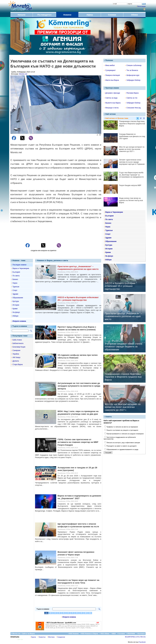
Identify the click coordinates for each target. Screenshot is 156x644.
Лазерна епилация (112, 75)
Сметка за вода (111, 98)
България (16, 272)
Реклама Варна (132, 93)
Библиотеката (18, 343)
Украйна (16, 354)
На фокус (16, 312)
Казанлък (42, 637)
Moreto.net (23, 74)
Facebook (142, 642)
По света (16, 276)
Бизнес (15, 279)
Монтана (51, 637)
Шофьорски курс (132, 75)
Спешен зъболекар (133, 65)
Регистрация (141, 6)
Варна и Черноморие (21, 268)
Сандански (61, 637)
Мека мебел (109, 65)
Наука (15, 283)
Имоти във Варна (112, 80)
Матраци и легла (111, 108)
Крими (15, 309)
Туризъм (16, 287)
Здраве (15, 294)
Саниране (16, 350)
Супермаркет (110, 70)
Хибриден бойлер (133, 80)
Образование (18, 298)
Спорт (15, 290)
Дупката (16, 361)
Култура (16, 301)
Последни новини (19, 265)
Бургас (33, 637)
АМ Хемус (16, 357)
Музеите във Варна (112, 103)
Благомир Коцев (19, 347)
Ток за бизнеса (132, 70)
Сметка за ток (131, 98)
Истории (16, 305)
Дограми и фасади (112, 93)
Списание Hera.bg (133, 108)
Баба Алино (17, 340)
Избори (15, 316)
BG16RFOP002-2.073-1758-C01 (135, 637)
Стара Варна (18, 364)
